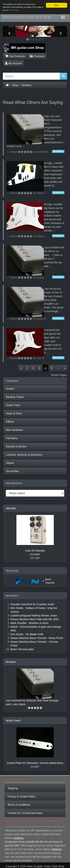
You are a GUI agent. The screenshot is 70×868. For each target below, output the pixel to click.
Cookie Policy (14, 10)
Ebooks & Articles (16, 446)
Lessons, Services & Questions (24, 455)
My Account (13, 63)
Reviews (26, 85)
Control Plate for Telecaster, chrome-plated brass (35, 763)
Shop (15, 85)
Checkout (37, 56)
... (58, 368)
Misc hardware (14, 430)
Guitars (10, 389)
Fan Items (12, 438)
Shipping (13, 788)
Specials (11, 508)
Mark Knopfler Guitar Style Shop (27, 17)
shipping (18, 838)
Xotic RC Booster (35, 551)
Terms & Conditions (19, 805)
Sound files (12, 471)
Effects (10, 422)
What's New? (13, 721)
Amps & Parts (14, 413)
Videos (10, 463)
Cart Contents (15, 56)
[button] (8, 31)
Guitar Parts (13, 405)
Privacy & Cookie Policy (21, 797)
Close (57, 5)
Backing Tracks (15, 397)
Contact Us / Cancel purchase (25, 813)
